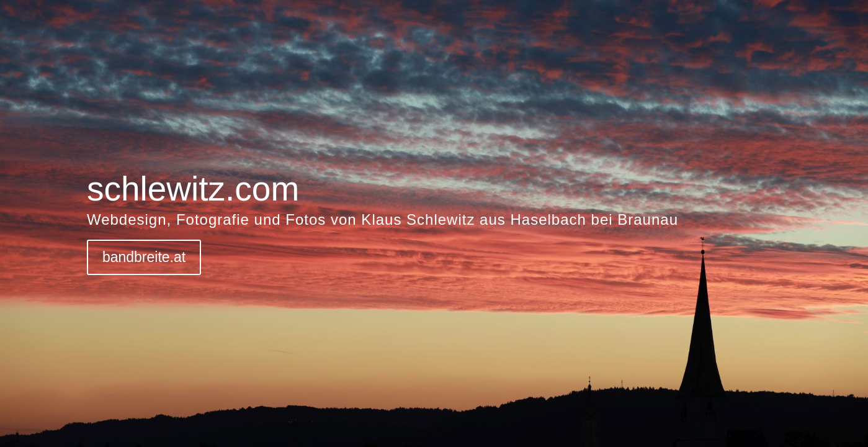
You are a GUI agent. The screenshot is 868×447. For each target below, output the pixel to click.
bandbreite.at (144, 257)
